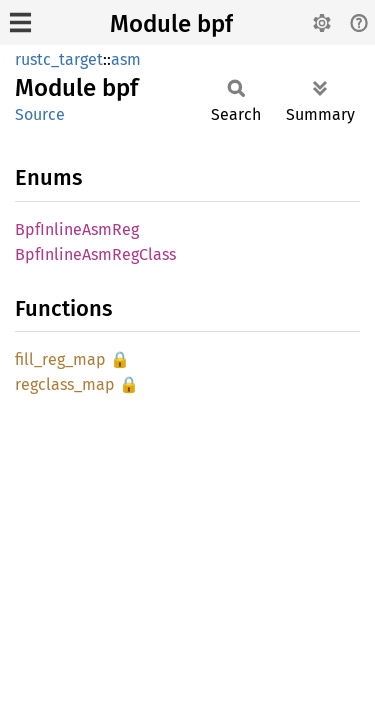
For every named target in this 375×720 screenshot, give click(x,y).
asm (126, 59)
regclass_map (65, 384)
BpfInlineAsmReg (77, 229)
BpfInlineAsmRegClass (95, 254)
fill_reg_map (60, 359)
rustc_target (59, 59)
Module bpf (171, 24)
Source (40, 114)
